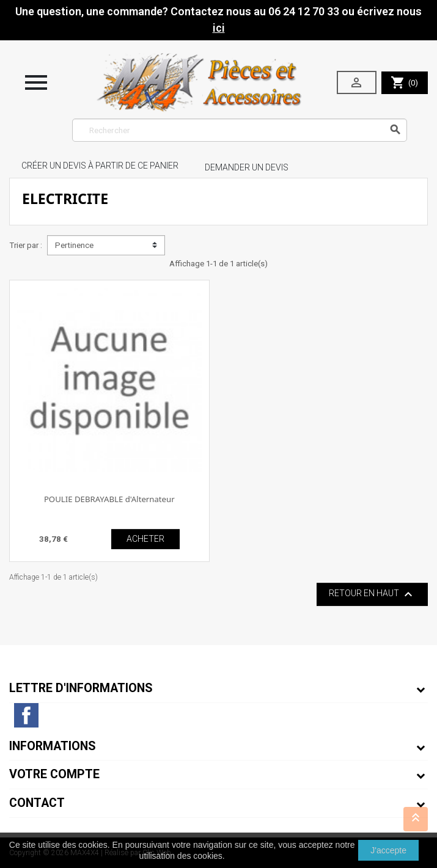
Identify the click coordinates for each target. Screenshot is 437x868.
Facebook (26, 715)
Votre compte (54, 774)
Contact (37, 803)
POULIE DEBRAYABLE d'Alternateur (109, 499)
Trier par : (26, 245)
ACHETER (145, 539)
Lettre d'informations (81, 688)
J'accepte (388, 850)
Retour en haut (372, 594)
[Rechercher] (240, 130)
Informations (53, 746)
